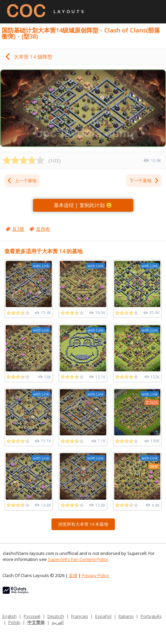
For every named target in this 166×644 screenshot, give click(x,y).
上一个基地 (22, 181)
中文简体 (36, 622)
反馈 (73, 575)
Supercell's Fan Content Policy (78, 559)
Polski (14, 622)
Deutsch (56, 616)
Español (103, 616)
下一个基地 (144, 181)
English (10, 616)
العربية (58, 622)
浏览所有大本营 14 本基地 (83, 524)
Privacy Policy (96, 575)
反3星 (18, 229)
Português (151, 616)
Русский (32, 616)
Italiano (126, 616)
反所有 (43, 229)
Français (80, 616)
